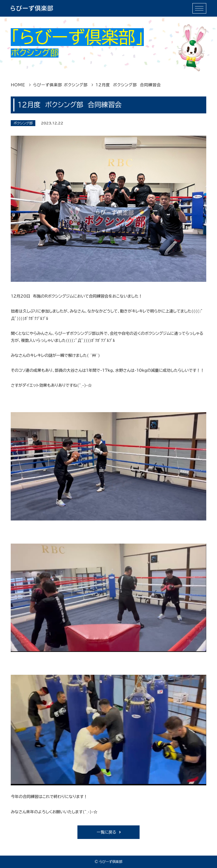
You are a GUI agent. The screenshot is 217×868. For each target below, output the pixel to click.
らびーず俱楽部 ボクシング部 (60, 85)
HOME (18, 85)
